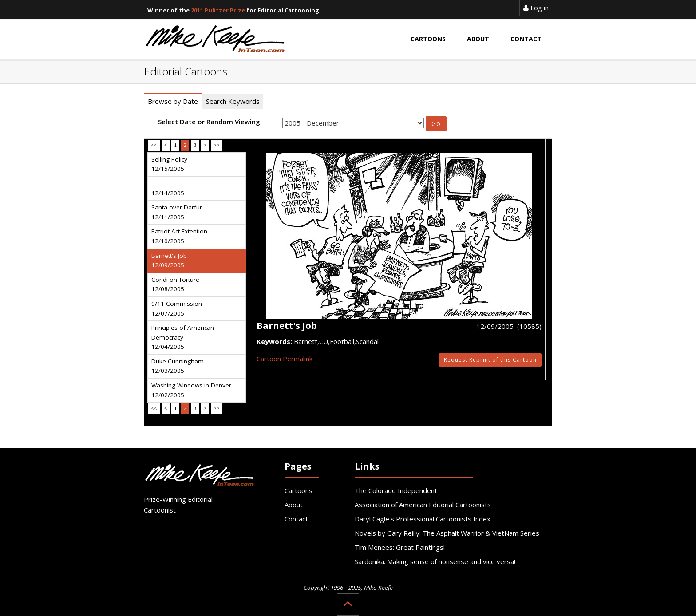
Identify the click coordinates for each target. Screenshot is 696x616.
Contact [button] (526, 39)
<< (154, 145)
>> (217, 145)
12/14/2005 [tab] (168, 193)
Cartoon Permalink (285, 359)
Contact (296, 519)
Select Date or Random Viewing (209, 122)
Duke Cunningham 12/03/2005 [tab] (178, 366)
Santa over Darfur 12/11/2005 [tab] (177, 212)
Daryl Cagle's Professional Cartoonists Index (423, 519)
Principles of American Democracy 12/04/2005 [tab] (183, 337)
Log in (536, 8)
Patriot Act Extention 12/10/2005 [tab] (179, 236)
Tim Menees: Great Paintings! (400, 547)
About (294, 505)
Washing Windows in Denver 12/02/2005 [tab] (191, 390)
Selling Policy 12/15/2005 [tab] (169, 164)
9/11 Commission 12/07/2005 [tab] (177, 308)
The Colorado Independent (396, 490)
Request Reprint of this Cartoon (490, 360)
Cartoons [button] (428, 39)
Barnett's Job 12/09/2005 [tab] (169, 261)
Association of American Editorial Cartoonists (423, 505)
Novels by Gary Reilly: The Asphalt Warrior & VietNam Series (447, 533)
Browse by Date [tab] (173, 101)
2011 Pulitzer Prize (218, 10)
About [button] (478, 39)
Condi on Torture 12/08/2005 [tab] (175, 284)
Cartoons (299, 490)
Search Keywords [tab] (233, 101)
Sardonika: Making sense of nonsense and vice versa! (435, 561)
